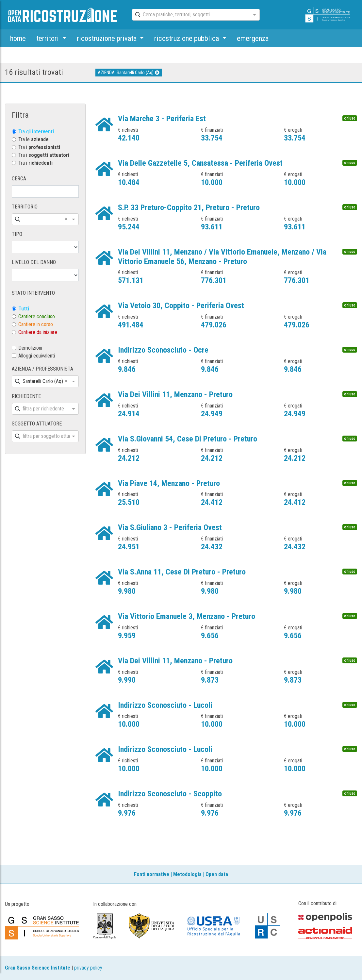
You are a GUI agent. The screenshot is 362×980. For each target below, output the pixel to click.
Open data (217, 874)
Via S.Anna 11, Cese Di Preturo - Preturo (182, 572)
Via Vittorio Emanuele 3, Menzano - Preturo (187, 616)
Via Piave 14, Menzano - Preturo (169, 483)
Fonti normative (152, 874)
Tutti (24, 309)
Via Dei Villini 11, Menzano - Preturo (175, 394)
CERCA (19, 179)
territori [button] (48, 38)
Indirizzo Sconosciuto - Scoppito (170, 794)
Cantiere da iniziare (38, 332)
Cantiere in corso (36, 324)
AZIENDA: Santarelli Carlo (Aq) (129, 73)
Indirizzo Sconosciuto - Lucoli (165, 705)
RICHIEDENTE (26, 396)
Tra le (33, 139)
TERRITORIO (25, 207)
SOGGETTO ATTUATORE (37, 424)
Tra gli (36, 132)
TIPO (17, 234)
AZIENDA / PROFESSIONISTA (42, 369)
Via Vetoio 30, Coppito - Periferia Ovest (181, 306)
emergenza (253, 38)
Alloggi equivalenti (37, 356)
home (18, 38)
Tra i (39, 147)
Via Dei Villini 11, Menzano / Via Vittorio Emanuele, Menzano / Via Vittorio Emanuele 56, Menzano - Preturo (222, 257)
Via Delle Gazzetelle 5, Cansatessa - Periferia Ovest (200, 163)
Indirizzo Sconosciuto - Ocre (163, 350)
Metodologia (187, 874)
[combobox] (190, 15)
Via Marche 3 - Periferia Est (162, 119)
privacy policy (88, 968)
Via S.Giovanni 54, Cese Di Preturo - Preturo (188, 439)
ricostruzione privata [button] (107, 38)
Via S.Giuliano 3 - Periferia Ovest (170, 527)
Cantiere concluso (37, 316)
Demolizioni (30, 348)
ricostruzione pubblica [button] (187, 38)
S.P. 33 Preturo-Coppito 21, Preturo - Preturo (189, 208)
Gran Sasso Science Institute (38, 968)
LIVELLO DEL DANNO (34, 262)
